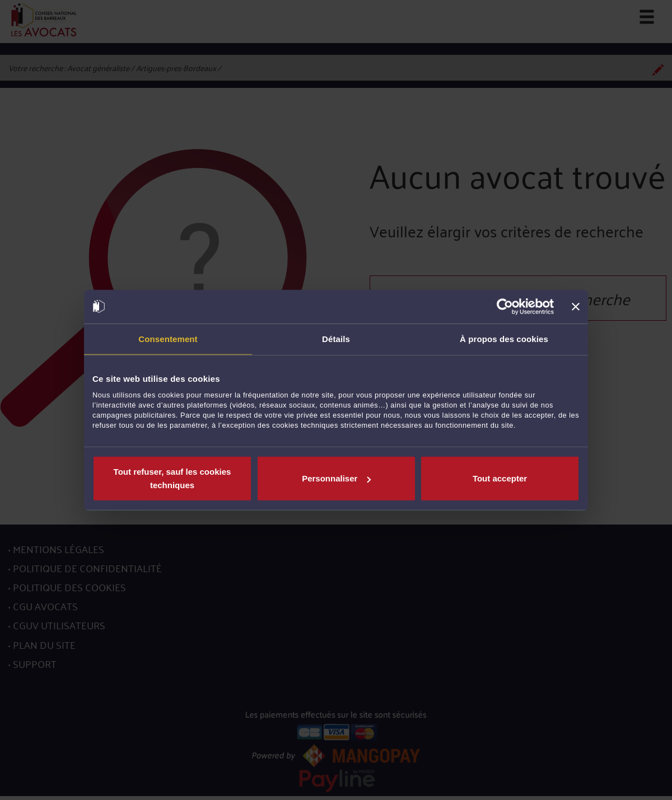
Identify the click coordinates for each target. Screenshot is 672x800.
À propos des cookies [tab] (504, 338)
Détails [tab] (336, 338)
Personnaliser (336, 478)
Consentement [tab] (168, 338)
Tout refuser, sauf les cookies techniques (172, 478)
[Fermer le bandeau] (576, 306)
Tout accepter (500, 478)
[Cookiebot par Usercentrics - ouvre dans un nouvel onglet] (505, 306)
